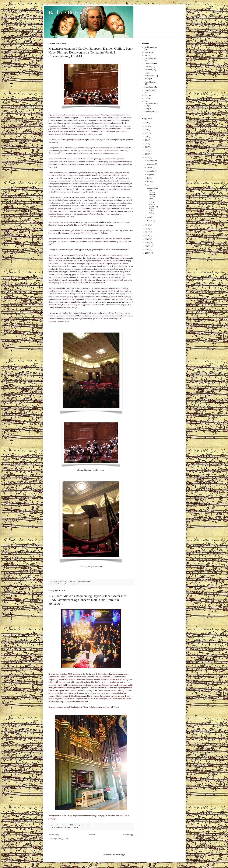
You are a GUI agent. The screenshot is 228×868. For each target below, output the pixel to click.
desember (151, 161)
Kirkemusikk (60, 584)
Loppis (147, 73)
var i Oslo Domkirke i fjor (75, 258)
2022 (147, 133)
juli (149, 178)
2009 (147, 239)
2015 (147, 154)
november (151, 164)
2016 (147, 151)
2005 (147, 253)
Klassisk (68, 584)
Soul (146, 109)
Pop (146, 95)
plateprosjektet (150, 112)
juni (149, 181)
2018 (147, 144)
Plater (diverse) (150, 82)
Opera (147, 79)
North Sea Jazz (150, 76)
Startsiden (91, 835)
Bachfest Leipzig (151, 47)
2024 (147, 126)
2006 (147, 250)
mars (149, 217)
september (151, 171)
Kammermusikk (150, 59)
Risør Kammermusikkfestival (151, 103)
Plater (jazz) (149, 87)
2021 (147, 137)
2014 (147, 157)
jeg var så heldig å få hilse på (97, 222)
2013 (147, 225)
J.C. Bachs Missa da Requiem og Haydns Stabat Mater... (152, 208)
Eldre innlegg (128, 835)
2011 (147, 232)
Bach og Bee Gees (68, 12)
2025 (147, 123)
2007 (147, 246)
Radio (147, 98)
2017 (147, 147)
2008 (147, 243)
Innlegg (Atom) (63, 839)
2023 (147, 130)
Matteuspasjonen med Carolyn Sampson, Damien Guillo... (152, 193)
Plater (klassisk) (150, 90)
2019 (147, 140)
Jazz (146, 55)
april (149, 185)
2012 (147, 229)
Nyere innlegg (54, 835)
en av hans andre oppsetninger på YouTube (111, 302)
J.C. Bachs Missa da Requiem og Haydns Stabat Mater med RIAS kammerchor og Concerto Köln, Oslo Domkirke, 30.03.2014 (88, 600)
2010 (147, 236)
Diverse (147, 52)
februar (150, 221)
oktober (150, 167)
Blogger (122, 855)
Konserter (75, 584)
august (150, 174)
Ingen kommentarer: (85, 581)
